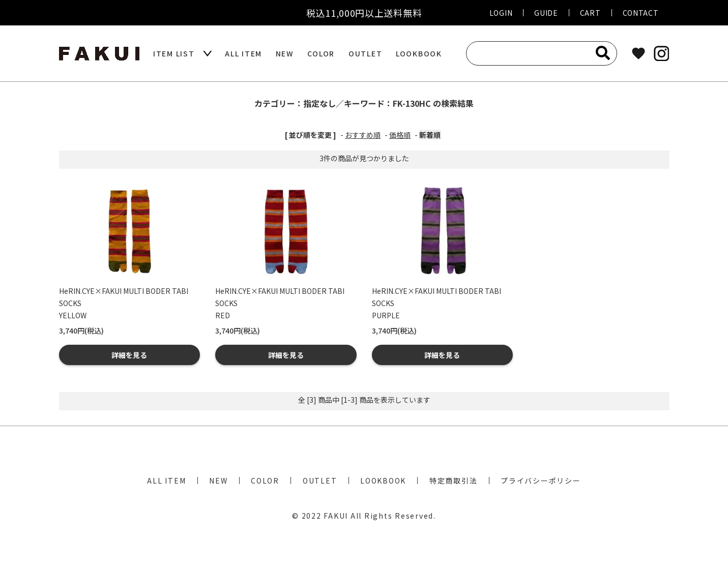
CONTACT (641, 13)
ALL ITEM (243, 53)
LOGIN (501, 13)
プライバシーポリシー (541, 481)
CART (590, 13)
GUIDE (546, 13)
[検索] (603, 53)
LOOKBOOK (419, 53)
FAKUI (336, 516)
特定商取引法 (454, 481)
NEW (285, 53)
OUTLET (366, 53)
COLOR (321, 53)
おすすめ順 (363, 135)
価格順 (400, 135)
